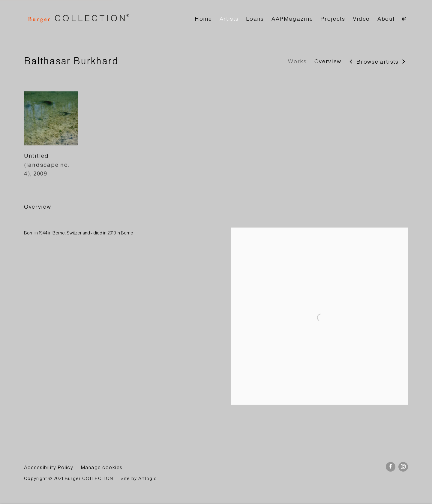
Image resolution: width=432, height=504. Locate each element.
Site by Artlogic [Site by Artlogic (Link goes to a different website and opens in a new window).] (139, 478)
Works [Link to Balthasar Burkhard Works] (297, 61)
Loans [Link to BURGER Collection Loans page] (255, 19)
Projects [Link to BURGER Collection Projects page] (333, 19)
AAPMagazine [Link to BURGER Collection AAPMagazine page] (292, 19)
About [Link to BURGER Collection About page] (386, 19)
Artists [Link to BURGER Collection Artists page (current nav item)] (229, 19)
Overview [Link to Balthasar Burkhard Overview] (328, 61)
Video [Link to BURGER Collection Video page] (361, 19)
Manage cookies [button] (102, 467)
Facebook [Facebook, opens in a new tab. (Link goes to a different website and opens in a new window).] (391, 467)
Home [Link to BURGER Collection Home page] (203, 19)
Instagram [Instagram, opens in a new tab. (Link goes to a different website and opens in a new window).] (403, 467)
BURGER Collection (78, 19)
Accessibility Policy (49, 467)
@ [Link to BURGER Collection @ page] (405, 19)
